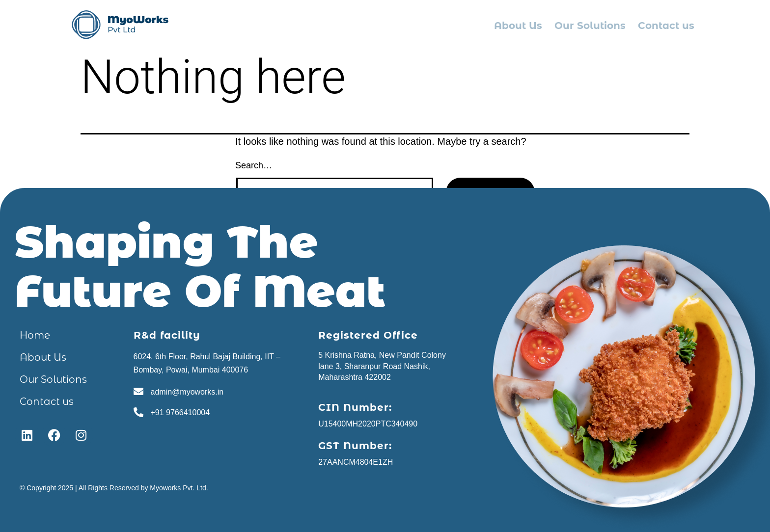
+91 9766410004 (180, 412)
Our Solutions (590, 26)
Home (35, 335)
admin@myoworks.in (187, 392)
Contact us (666, 26)
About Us (518, 26)
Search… (254, 165)
